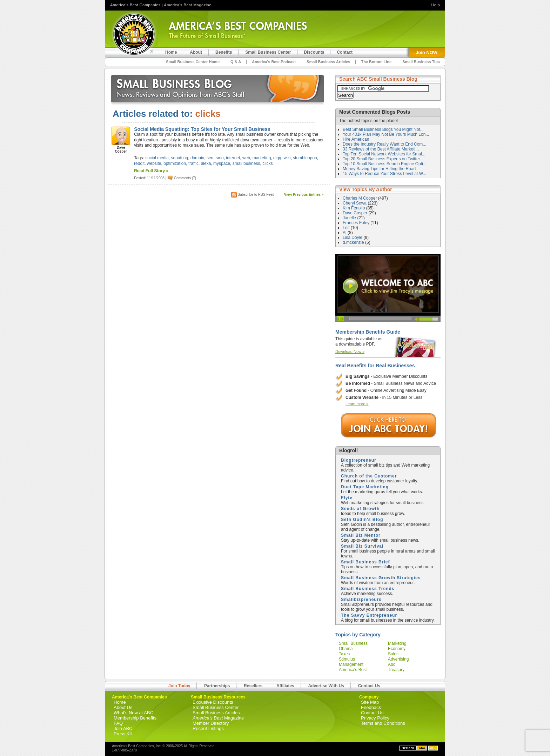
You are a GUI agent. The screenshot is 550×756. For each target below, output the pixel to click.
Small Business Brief (365, 562)
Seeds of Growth (360, 509)
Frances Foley (357, 223)
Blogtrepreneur (359, 460)
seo (210, 158)
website (154, 163)
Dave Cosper (356, 213)
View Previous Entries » (304, 195)
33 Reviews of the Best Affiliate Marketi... (381, 149)
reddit (139, 163)
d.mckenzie (354, 242)
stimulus (347, 659)
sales (393, 654)
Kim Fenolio (354, 208)
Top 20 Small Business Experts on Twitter (381, 159)
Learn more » (357, 404)
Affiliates (285, 686)
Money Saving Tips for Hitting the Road (379, 169)
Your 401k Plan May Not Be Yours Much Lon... (386, 134)
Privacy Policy (375, 718)
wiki (287, 158)
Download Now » (350, 352)
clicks (267, 163)
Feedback (371, 707)
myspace (222, 163)
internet (233, 158)
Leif (347, 228)
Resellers (253, 686)
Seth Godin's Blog (362, 520)
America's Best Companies (135, 5)
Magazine (218, 718)
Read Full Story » (151, 171)
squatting (180, 158)
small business (246, 163)
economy (397, 649)
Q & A (236, 62)
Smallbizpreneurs (361, 600)
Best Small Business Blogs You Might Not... (383, 129)
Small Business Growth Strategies (381, 578)
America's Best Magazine (188, 5)
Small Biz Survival (362, 546)
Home (120, 702)
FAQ (118, 723)
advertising (398, 659)
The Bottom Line (376, 62)
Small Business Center (216, 707)
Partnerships (217, 686)
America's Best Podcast (274, 62)
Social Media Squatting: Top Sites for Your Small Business (202, 129)
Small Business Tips (421, 62)
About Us (123, 707)
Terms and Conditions (383, 723)
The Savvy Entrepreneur (369, 615)
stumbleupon (305, 158)
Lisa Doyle (353, 237)
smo (220, 158)
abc (392, 664)
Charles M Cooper (360, 198)
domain (197, 158)
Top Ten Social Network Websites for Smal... (384, 154)
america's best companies (353, 672)
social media (157, 158)
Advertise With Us (326, 686)
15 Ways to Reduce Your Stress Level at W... (384, 174)
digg (277, 158)
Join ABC (123, 728)
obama (346, 649)
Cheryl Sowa (355, 203)
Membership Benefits (135, 718)
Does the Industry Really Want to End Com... (384, 144)
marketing (262, 158)
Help (435, 5)
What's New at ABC (133, 713)
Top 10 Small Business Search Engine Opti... (385, 164)
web (246, 158)
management (351, 664)
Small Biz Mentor (361, 535)
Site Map (370, 702)
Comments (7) (185, 178)
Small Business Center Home (193, 62)
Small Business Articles (328, 62)
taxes (344, 654)
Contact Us (369, 686)
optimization (175, 163)
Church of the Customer (369, 476)
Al (345, 233)
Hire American (356, 139)
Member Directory (211, 723)
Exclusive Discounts (213, 702)
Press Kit (123, 734)
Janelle (350, 218)
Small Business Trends (368, 589)
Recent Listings (208, 728)
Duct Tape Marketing (365, 487)
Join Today (179, 686)
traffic (193, 163)
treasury (396, 670)
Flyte (347, 498)
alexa (206, 163)
